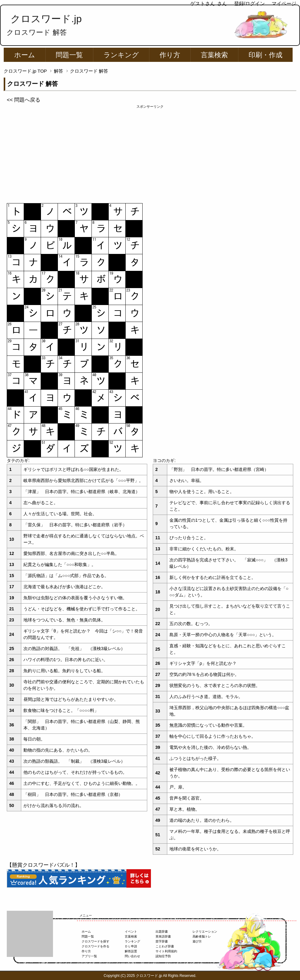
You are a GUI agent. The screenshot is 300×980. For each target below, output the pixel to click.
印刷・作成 (266, 55)
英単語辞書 (163, 936)
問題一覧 (69, 55)
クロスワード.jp (46, 19)
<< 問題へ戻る (24, 100)
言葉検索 (214, 55)
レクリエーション (205, 932)
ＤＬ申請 (131, 946)
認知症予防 (163, 956)
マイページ (284, 4)
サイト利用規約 (166, 951)
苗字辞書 (162, 941)
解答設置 (131, 951)
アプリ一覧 (89, 956)
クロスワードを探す (95, 941)
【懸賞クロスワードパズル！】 (43, 865)
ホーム (25, 55)
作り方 (170, 55)
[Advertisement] (150, 152)
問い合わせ (132, 956)
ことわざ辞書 (165, 946)
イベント (131, 932)
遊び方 (197, 941)
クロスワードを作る (95, 946)
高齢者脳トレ (202, 936)
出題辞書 (162, 932)
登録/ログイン (249, 4)
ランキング (121, 55)
